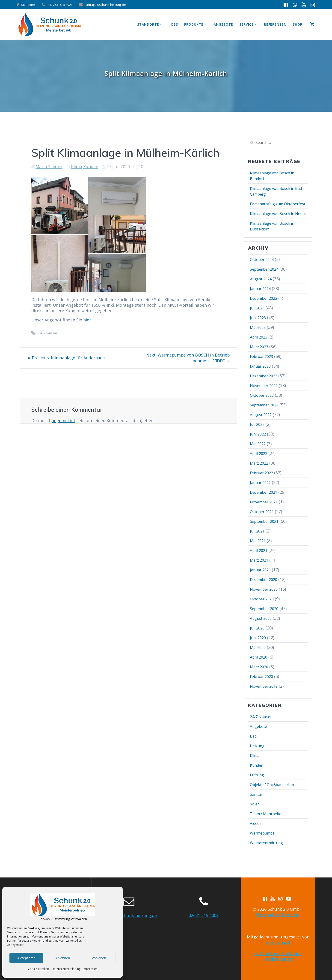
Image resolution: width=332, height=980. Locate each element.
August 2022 (261, 415)
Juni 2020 (258, 638)
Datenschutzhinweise (278, 915)
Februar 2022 (261, 473)
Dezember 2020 (264, 580)
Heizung (257, 746)
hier (87, 320)
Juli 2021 (257, 531)
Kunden (91, 166)
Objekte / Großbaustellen (272, 785)
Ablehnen (63, 958)
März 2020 (259, 667)
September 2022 (264, 405)
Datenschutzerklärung (66, 969)
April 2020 (259, 657)
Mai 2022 (258, 444)
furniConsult (278, 942)
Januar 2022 (260, 483)
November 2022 (264, 386)
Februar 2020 (261, 677)
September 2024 (264, 269)
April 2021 (259, 550)
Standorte (28, 5)
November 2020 (264, 589)
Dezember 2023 (264, 298)
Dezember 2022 (264, 376)
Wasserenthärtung (266, 843)
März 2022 (259, 463)
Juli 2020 (257, 628)
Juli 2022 (257, 424)
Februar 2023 (261, 357)
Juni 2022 (258, 434)
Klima (77, 166)
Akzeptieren (26, 958)
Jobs (174, 24)
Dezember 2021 (264, 492)
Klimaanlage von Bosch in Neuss (278, 214)
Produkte (194, 24)
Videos (256, 823)
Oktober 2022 (262, 395)
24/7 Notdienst (263, 717)
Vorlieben (99, 958)
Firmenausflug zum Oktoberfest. (278, 204)
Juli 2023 (257, 308)
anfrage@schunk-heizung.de (129, 915)
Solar (254, 804)
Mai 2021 (258, 541)
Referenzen (275, 24)
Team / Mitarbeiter (266, 814)
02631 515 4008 (204, 915)
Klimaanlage (49, 333)
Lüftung (257, 775)
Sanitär (256, 794)
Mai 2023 (258, 327)
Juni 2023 (258, 318)
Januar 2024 (260, 289)
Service (246, 24)
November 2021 (264, 502)
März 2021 (259, 560)
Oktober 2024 (262, 260)
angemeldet (64, 420)
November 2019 (264, 686)
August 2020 (261, 618)
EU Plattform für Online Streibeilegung (278, 956)
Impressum (90, 969)
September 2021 (264, 521)
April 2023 (259, 337)
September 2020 (264, 609)
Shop (298, 24)
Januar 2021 (260, 570)
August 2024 (261, 279)
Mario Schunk (49, 166)
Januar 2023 (260, 366)
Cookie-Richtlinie (39, 969)
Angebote (223, 24)
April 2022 (259, 454)
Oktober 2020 (262, 599)
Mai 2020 (258, 647)
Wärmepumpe (262, 833)
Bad (253, 736)
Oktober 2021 (262, 512)
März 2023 (259, 347)
